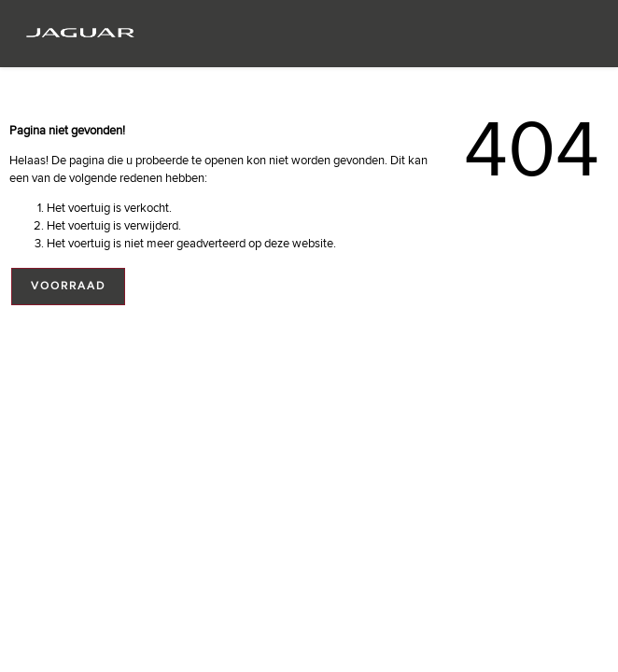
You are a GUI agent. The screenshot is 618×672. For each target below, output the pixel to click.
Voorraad (68, 286)
